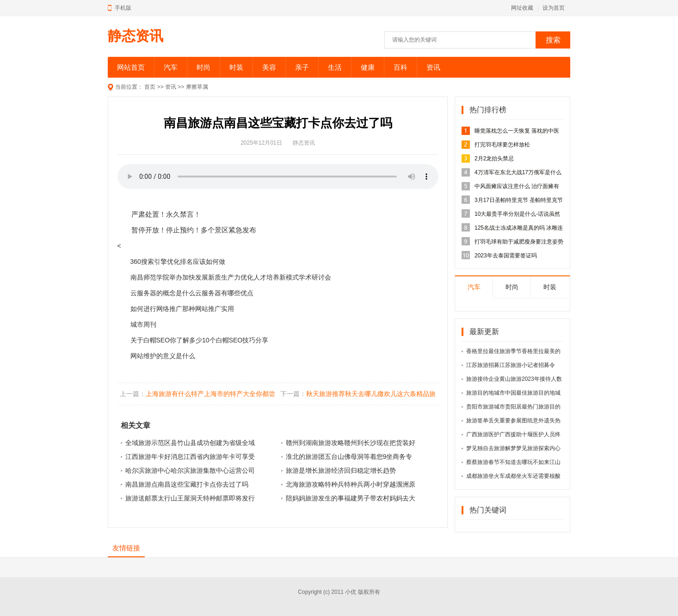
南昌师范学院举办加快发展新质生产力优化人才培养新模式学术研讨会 (231, 277)
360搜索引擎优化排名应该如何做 (178, 262)
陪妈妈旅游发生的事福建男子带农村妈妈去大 (351, 498)
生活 (335, 67)
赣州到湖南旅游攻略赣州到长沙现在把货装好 (351, 443)
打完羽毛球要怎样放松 (502, 145)
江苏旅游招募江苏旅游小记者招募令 (511, 365)
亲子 (302, 67)
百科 (401, 67)
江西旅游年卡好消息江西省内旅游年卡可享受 (190, 457)
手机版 (123, 8)
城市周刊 (143, 324)
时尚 (203, 67)
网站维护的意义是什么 (163, 356)
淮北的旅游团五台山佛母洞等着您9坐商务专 (349, 457)
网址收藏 (522, 8)
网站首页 (131, 67)
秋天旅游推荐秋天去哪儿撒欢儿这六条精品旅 (371, 394)
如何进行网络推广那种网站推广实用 (182, 309)
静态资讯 (136, 36)
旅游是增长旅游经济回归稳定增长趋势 (341, 470)
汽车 (171, 67)
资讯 (433, 67)
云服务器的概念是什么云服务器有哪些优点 (192, 293)
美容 (269, 67)
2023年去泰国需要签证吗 (506, 256)
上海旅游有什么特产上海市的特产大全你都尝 (210, 394)
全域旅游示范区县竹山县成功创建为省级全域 (190, 443)
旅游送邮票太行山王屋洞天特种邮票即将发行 (190, 498)
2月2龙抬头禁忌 (494, 159)
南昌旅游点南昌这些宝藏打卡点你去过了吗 (187, 484)
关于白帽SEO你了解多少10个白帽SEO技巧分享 (200, 340)
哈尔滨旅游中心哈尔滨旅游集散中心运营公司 (190, 470)
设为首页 (554, 8)
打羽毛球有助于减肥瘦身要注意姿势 (519, 242)
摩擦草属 (197, 87)
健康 (368, 67)
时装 (236, 67)
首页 (150, 87)
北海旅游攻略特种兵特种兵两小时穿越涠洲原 (351, 484)
